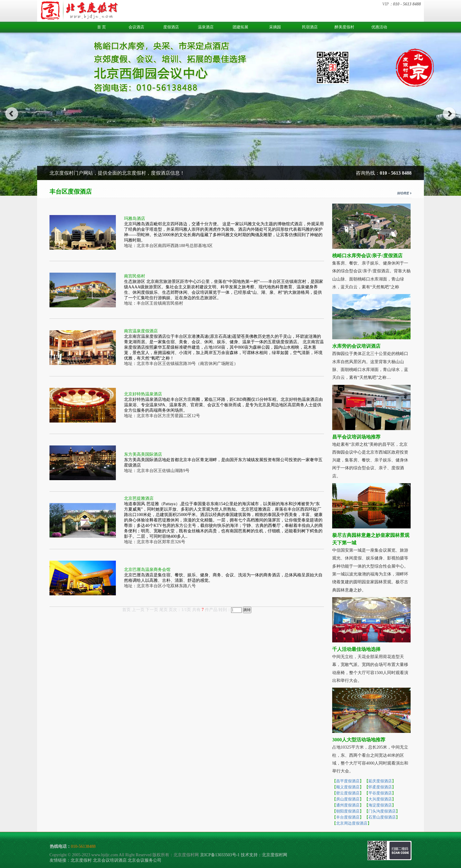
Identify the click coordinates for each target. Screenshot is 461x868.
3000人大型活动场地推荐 (359, 740)
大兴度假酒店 (380, 799)
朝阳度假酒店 (348, 811)
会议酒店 (136, 27)
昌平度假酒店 (348, 781)
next (449, 114)
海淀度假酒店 (380, 805)
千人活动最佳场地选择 (356, 649)
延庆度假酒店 (380, 781)
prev (12, 114)
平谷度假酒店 (380, 793)
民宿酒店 (310, 27)
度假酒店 (171, 27)
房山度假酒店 (348, 799)
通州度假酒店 (348, 805)
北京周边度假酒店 (352, 823)
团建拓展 (240, 27)
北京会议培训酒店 (110, 860)
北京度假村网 (275, 855)
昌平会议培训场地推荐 (356, 437)
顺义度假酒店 (348, 787)
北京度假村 (81, 860)
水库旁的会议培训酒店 (356, 346)
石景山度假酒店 (382, 817)
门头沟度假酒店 (382, 811)
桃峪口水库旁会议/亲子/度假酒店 (367, 256)
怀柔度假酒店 (380, 787)
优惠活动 (379, 27)
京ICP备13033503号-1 (220, 855)
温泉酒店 (206, 27)
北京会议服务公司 (145, 860)
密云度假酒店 (348, 793)
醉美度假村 (344, 27)
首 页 (102, 27)
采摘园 (275, 27)
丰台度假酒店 (348, 817)
